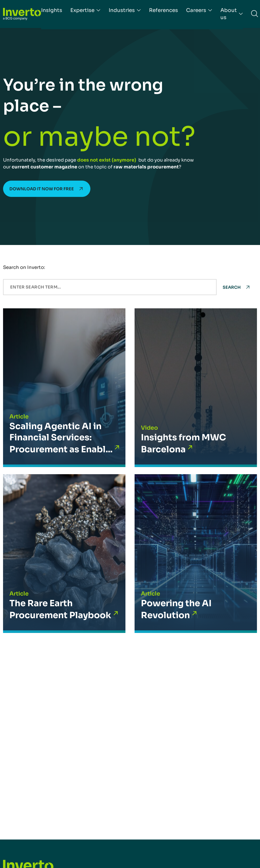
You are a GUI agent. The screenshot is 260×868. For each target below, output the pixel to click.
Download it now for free (42, 189)
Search (232, 287)
